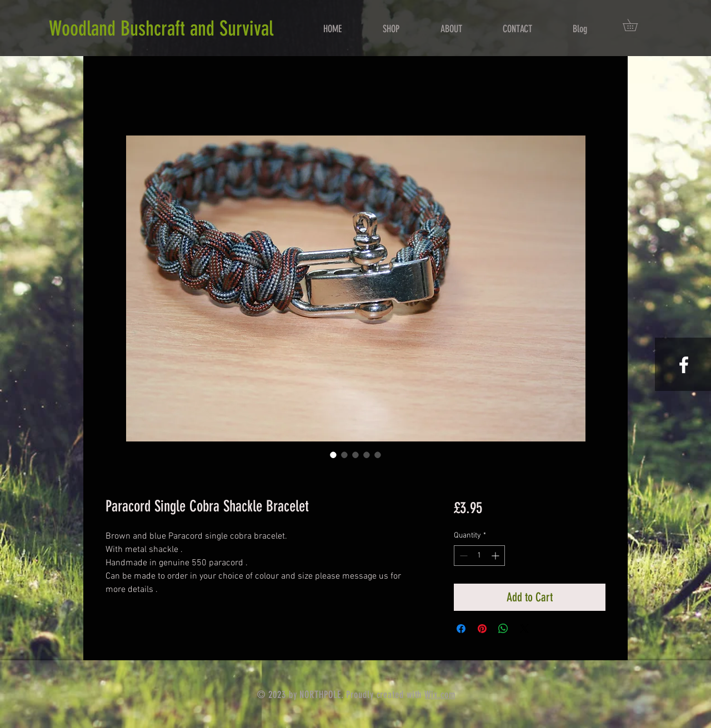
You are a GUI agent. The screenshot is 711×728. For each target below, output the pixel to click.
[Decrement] (462, 556)
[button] (636, 25)
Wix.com (440, 695)
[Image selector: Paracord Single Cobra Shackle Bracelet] (333, 455)
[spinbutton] (479, 556)
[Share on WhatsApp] (503, 629)
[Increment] (496, 556)
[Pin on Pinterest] (482, 629)
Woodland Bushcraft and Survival (161, 28)
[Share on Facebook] (461, 629)
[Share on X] (524, 629)
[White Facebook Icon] (684, 365)
